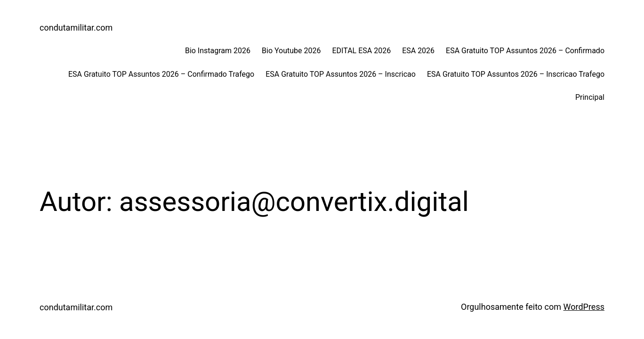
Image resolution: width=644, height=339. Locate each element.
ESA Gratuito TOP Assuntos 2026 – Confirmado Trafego (161, 74)
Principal (590, 97)
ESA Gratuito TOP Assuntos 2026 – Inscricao (341, 74)
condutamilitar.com (76, 28)
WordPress (584, 307)
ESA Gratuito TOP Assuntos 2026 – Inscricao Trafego (516, 74)
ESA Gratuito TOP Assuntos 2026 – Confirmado (525, 51)
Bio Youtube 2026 (291, 51)
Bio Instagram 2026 (218, 51)
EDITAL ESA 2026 (361, 51)
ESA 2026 (418, 51)
